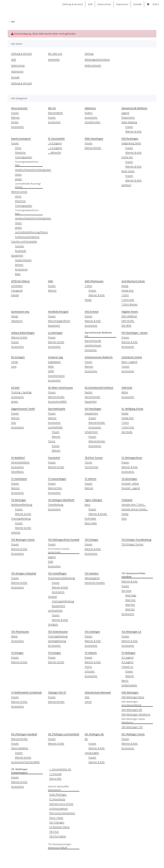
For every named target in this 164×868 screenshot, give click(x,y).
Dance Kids (55, 778)
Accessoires (17, 127)
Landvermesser (93, 345)
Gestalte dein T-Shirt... (134, 504)
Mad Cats (130, 600)
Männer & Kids (133, 131)
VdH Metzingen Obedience (136, 714)
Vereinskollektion (20, 462)
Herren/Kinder (92, 397)
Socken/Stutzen (23, 260)
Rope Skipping (129, 122)
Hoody (88, 300)
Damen (89, 392)
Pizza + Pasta (56, 818)
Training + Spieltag (21, 392)
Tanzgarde (17, 290)
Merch (125, 681)
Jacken (18, 179)
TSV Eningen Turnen (132, 544)
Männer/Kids (55, 488)
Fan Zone (126, 591)
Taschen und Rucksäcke (24, 241)
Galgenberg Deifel (131, 143)
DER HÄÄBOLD (129, 316)
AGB (90, 4)
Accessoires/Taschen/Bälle (25, 762)
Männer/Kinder (56, 397)
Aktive (125, 392)
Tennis (52, 441)
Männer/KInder (93, 148)
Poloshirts (20, 152)
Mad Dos (130, 605)
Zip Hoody (127, 432)
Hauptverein (91, 413)
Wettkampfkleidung (22, 504)
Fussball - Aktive (130, 483)
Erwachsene (128, 117)
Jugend (125, 113)
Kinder (15, 122)
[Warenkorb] (153, 4)
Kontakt (137, 4)
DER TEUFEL (128, 321)
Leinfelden (17, 286)
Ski (86, 739)
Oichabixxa (91, 350)
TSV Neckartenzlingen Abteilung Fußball (60, 846)
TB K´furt (54, 832)
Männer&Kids (55, 113)
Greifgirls (53, 624)
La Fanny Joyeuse (58, 808)
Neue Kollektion (20, 748)
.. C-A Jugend (55, 148)
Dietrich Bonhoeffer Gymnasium (59, 788)
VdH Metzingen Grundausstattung (131, 703)
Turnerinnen (92, 467)
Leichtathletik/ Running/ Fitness (28, 185)
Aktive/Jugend (92, 578)
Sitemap (89, 54)
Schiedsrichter (92, 122)
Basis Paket (91, 523)
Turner (88, 462)
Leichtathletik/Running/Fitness (31, 232)
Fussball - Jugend (131, 488)
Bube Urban (128, 171)
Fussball (52, 597)
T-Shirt (88, 286)
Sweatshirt (17, 321)
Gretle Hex (127, 157)
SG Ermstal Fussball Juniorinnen (59, 551)
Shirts (18, 148)
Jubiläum (126, 185)
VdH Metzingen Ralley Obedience (133, 721)
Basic (88, 504)
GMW (51, 371)
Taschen (20, 246)
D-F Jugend (127, 662)
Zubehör (16, 532)
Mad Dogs (131, 595)
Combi (15, 362)
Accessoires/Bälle (57, 401)
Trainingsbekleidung (63, 601)
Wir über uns (55, 54)
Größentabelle (129, 685)
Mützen (19, 265)
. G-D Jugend (55, 143)
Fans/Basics (17, 472)
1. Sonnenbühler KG (60, 769)
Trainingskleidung (21, 518)
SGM (51, 561)
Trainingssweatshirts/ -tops (27, 163)
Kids (14, 423)
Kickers (89, 113)
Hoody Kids (128, 290)
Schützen (90, 671)
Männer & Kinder (98, 514)
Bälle (18, 274)
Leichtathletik (55, 427)
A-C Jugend (127, 657)
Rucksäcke (21, 251)
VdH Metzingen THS (132, 727)
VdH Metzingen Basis (133, 697)
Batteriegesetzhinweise (97, 59)
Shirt (124, 518)
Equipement (58, 606)
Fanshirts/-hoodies (95, 583)
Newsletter (54, 59)
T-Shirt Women (130, 304)
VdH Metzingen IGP (132, 710)
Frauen (15, 113)
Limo (14, 366)
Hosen (18, 174)
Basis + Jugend (129, 362)
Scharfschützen (56, 376)
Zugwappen (54, 362)
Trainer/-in (127, 667)
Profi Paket (90, 518)
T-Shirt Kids (128, 300)
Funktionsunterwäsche (27, 237)
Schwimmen (91, 432)
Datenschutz (104, 4)
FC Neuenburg (57, 799)
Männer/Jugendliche (59, 321)
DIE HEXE (126, 325)
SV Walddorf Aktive (59, 827)
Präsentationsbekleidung (61, 578)
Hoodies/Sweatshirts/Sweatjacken (33, 170)
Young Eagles (92, 753)
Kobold (15, 295)
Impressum (122, 4)
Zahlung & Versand (73, 4)
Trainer (125, 366)
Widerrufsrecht (93, 65)
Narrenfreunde (93, 341)
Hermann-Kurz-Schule (61, 804)
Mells (51, 366)
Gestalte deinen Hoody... (135, 509)
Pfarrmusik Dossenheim (62, 813)
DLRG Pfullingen (58, 794)
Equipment (17, 255)
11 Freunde (55, 774)
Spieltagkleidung (57, 641)
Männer (15, 117)
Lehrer (88, 702)
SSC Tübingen (57, 822)
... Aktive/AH (54, 152)
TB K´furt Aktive (58, 836)
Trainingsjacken (24, 157)
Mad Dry (130, 609)
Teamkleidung (56, 504)
